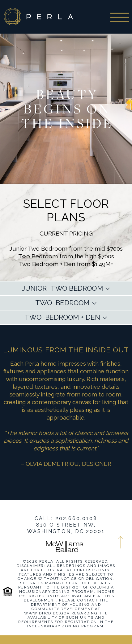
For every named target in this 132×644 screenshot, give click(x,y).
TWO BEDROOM (62, 303)
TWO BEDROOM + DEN (62, 317)
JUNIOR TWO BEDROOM (62, 288)
